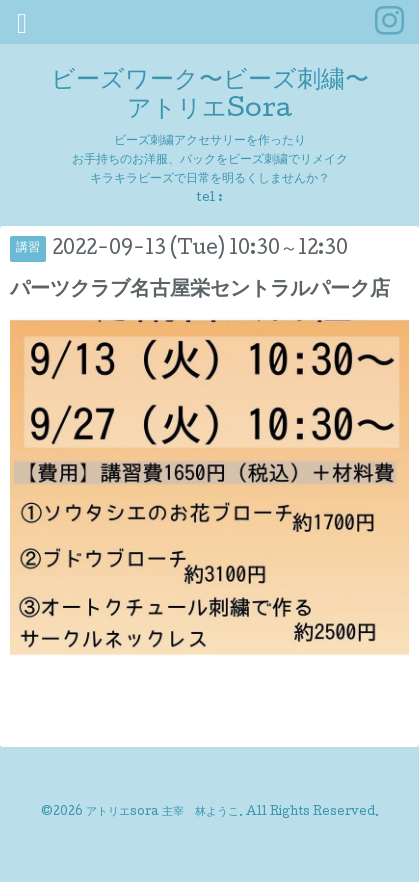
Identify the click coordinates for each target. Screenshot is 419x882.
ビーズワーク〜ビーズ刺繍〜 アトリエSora (210, 96)
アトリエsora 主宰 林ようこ (162, 813)
